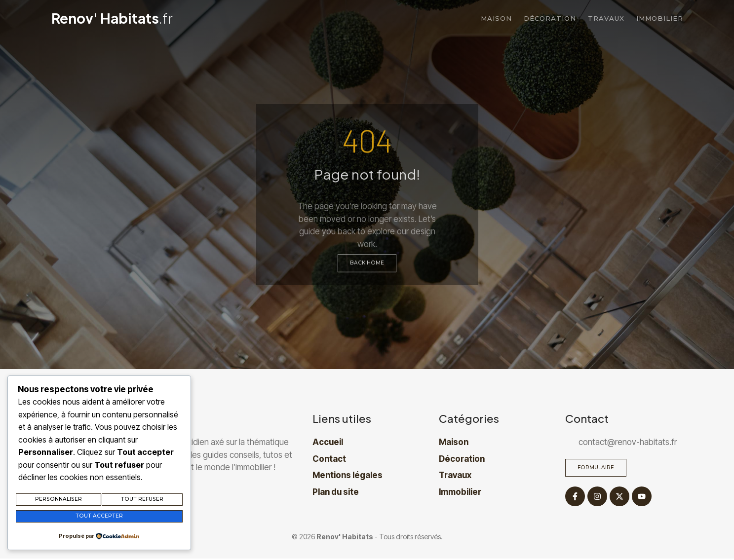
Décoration (550, 18)
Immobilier (660, 18)
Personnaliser (58, 502)
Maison (496, 18)
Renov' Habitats (112, 18)
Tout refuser (142, 502)
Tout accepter (99, 517)
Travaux (606, 18)
